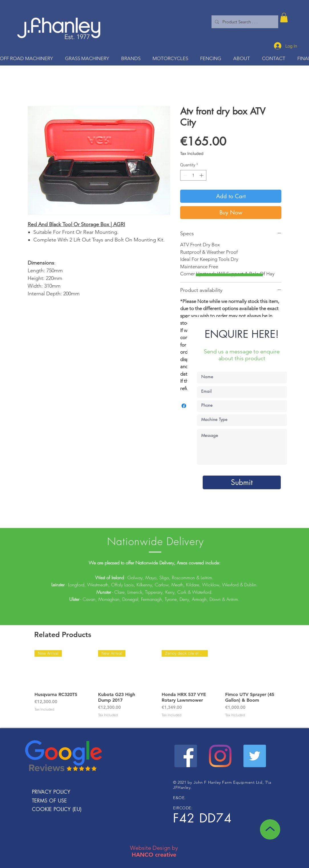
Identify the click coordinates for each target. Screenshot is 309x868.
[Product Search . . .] (244, 22)
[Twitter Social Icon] (255, 756)
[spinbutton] (193, 175)
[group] (154, 687)
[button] (284, 18)
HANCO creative (154, 855)
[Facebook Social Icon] (186, 756)
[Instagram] (220, 756)
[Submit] (242, 482)
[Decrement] (185, 175)
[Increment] (202, 175)
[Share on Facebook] (184, 406)
